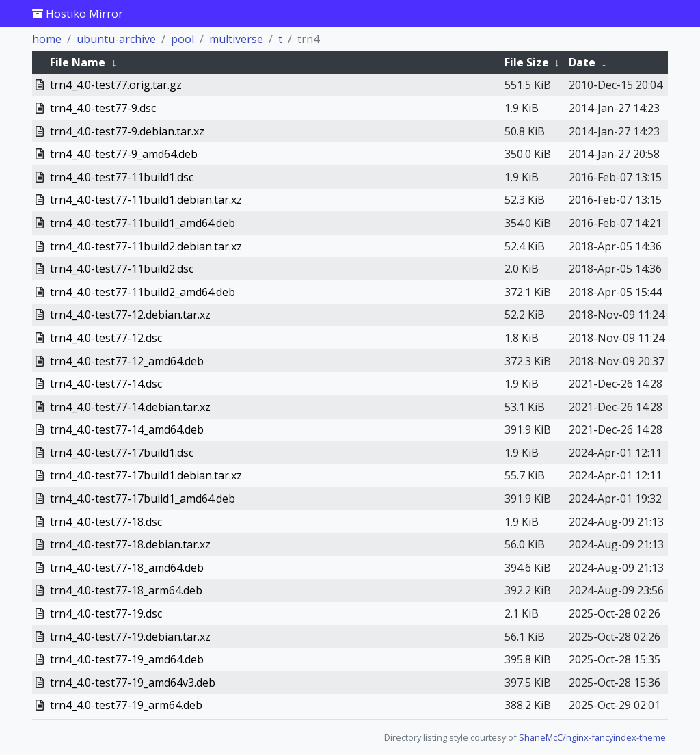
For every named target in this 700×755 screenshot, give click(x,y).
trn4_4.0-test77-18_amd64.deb (127, 568)
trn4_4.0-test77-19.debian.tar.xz (130, 637)
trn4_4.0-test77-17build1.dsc (122, 453)
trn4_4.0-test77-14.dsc (106, 384)
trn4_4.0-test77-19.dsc (106, 613)
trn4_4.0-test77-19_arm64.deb (126, 705)
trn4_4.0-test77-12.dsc (106, 338)
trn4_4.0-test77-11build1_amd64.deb (143, 223)
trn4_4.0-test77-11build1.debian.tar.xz (146, 200)
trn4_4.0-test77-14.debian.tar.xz (130, 407)
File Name (78, 62)
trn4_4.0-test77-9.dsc (103, 108)
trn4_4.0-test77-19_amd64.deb (127, 659)
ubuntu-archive (116, 39)
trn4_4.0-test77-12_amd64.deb (127, 361)
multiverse (236, 39)
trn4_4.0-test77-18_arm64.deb (126, 590)
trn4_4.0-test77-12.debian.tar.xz (130, 315)
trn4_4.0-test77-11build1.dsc (122, 177)
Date (582, 62)
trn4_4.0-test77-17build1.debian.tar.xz (146, 475)
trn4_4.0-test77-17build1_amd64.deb (143, 499)
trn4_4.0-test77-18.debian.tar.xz (130, 544)
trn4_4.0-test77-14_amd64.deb (127, 429)
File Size (527, 62)
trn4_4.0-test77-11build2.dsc (122, 269)
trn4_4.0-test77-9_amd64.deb (124, 154)
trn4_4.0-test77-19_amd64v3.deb (133, 683)
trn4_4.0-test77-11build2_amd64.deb (143, 292)
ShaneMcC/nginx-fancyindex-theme (592, 737)
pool (183, 39)
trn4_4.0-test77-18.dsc (106, 522)
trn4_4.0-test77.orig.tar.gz (116, 85)
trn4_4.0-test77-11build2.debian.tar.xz (146, 246)
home (47, 39)
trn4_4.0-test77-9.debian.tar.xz (127, 131)
